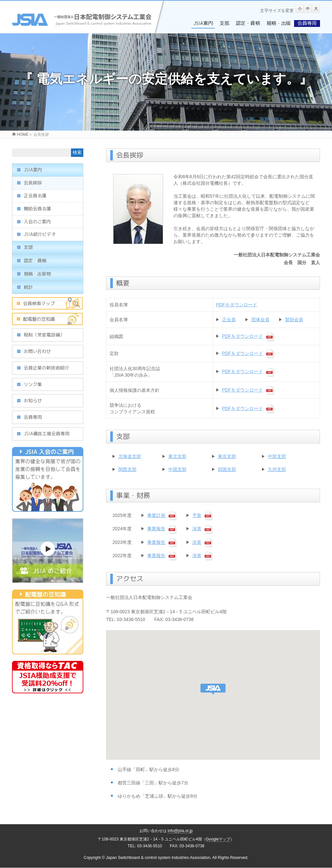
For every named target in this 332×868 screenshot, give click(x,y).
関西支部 (127, 469)
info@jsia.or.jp (180, 831)
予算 (197, 515)
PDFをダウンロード (237, 305)
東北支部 (177, 456)
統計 (28, 287)
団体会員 (260, 320)
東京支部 (227, 456)
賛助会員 (294, 320)
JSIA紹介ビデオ (40, 234)
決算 (197, 529)
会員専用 (33, 417)
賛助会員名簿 (37, 209)
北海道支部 (130, 456)
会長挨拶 (33, 183)
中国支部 (177, 469)
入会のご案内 (37, 222)
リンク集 (33, 384)
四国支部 (227, 469)
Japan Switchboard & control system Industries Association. (159, 858)
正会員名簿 (35, 196)
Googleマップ (218, 839)
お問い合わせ (37, 351)
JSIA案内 (33, 170)
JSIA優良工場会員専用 (47, 434)
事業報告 (156, 529)
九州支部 (277, 469)
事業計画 (156, 515)
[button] (213, 689)
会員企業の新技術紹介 (46, 368)
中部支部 (277, 456)
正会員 (229, 320)
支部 (28, 247)
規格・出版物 (37, 274)
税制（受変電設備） (44, 335)
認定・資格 (35, 260)
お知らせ (33, 400)
